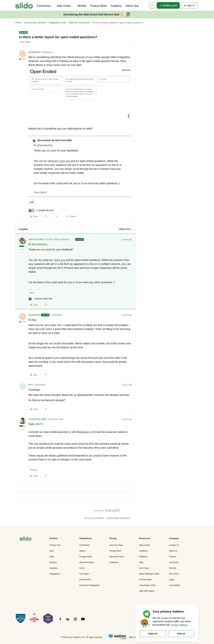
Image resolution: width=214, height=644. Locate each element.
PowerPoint (85, 545)
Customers (174, 562)
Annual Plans (115, 551)
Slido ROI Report (147, 591)
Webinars (143, 557)
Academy (116, 6)
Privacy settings (179, 625)
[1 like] (40, 299)
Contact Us (174, 545)
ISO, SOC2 (174, 574)
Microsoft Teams (87, 562)
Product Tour (55, 545)
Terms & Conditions (94, 518)
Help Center (144, 545)
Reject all (153, 634)
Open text (65, 161)
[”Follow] (60, 621)
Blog (141, 562)
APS (31, 385)
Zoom (82, 568)
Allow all (181, 634)
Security (173, 568)
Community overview (35, 23)
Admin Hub (132, 6)
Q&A (52, 551)
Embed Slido (85, 580)
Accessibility (175, 585)
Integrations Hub (57, 23)
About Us (173, 551)
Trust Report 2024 (147, 585)
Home (18, 23)
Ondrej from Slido (37, 419)
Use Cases (144, 568)
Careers (173, 557)
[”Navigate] (26, 539)
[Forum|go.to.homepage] (24, 5)
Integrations (55, 574)
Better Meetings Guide (149, 574)
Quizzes (53, 562)
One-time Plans (116, 545)
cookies (165, 618)
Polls (52, 557)
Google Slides (86, 557)
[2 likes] (41, 210)
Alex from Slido (36, 239)
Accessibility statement (118, 518)
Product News (98, 6)
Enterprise (114, 562)
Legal (171, 580)
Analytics (54, 568)
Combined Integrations (90, 585)
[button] (168, 5)
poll (32, 202)
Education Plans (117, 557)
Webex (83, 551)
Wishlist (82, 6)
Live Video (84, 574)
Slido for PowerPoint (79, 23)
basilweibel (34, 52)
